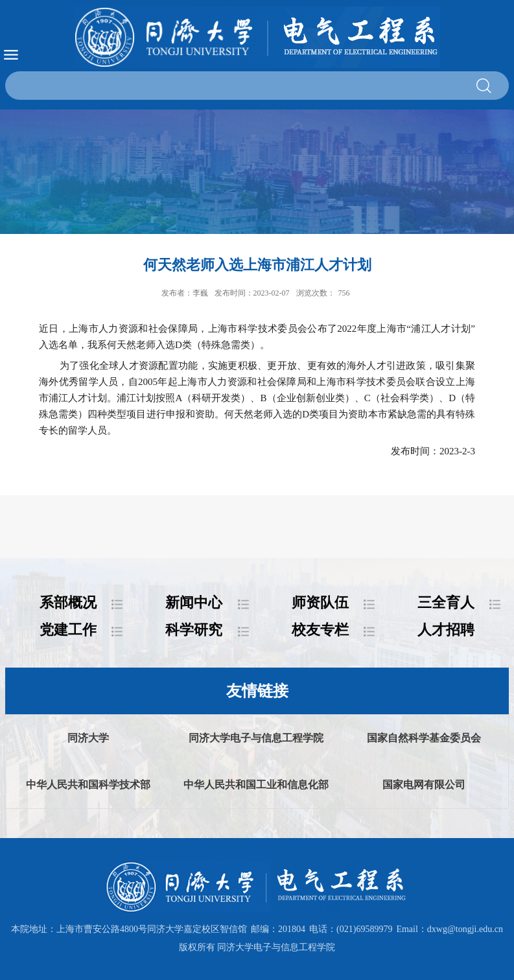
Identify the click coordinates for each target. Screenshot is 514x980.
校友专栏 (320, 630)
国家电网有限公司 (424, 785)
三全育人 (446, 602)
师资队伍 (320, 602)
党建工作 (68, 630)
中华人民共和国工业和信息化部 (256, 785)
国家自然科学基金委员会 (424, 738)
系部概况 (68, 602)
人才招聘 (446, 630)
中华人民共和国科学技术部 (88, 785)
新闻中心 (194, 602)
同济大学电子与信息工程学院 (256, 738)
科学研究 (194, 630)
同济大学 (88, 738)
